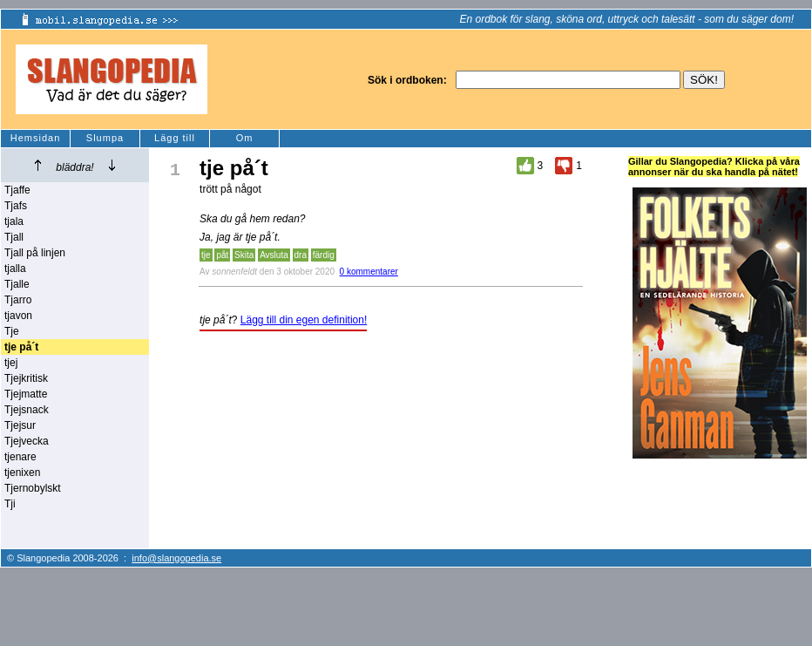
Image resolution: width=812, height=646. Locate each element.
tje (206, 255)
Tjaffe (17, 190)
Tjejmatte (26, 394)
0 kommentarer (369, 272)
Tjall (14, 237)
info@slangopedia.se (176, 558)
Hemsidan (36, 138)
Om (245, 138)
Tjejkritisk (26, 378)
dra (301, 255)
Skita (244, 255)
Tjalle (17, 284)
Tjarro (18, 300)
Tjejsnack (27, 410)
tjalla (15, 269)
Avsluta (274, 255)
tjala (14, 221)
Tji (10, 504)
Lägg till (175, 138)
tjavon (18, 316)
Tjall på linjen (35, 253)
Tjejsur (20, 425)
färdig (324, 255)
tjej (11, 363)
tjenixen (22, 473)
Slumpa (105, 138)
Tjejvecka (27, 441)
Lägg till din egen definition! (304, 320)
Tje (12, 331)
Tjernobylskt (33, 488)
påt (222, 255)
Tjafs (16, 206)
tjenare (20, 457)
